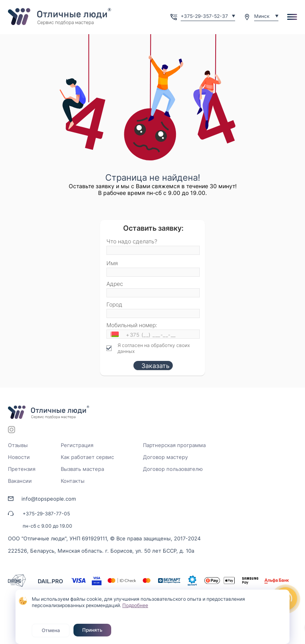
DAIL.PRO (50, 581)
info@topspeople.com (49, 499)
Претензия (22, 469)
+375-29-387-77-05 (46, 514)
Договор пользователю (173, 469)
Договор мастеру (165, 457)
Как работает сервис (87, 457)
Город (114, 304)
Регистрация (77, 445)
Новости (19, 457)
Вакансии (20, 481)
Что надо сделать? (132, 241)
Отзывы (18, 445)
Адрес (115, 284)
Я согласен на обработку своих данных (154, 348)
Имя (112, 263)
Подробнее (135, 605)
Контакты (73, 481)
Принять (92, 630)
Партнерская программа (174, 445)
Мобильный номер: (132, 325)
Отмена (51, 630)
